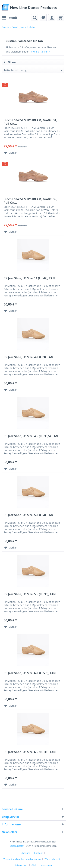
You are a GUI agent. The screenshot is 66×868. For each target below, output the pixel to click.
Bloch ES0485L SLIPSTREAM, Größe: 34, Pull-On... (30, 122)
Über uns (26, 853)
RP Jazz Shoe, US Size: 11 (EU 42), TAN (29, 278)
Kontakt (38, 853)
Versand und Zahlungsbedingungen (22, 859)
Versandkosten (17, 846)
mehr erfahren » (41, 52)
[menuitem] (9, 18)
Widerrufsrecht (52, 859)
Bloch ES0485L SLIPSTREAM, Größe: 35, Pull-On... (30, 201)
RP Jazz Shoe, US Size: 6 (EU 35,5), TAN (30, 673)
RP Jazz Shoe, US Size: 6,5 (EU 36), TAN (30, 752)
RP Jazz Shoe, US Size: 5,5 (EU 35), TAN (30, 594)
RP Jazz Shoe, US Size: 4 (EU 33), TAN (28, 357)
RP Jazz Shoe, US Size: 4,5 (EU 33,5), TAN (31, 436)
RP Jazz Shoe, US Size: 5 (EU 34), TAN (28, 515)
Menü (10, 17)
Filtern (10, 62)
